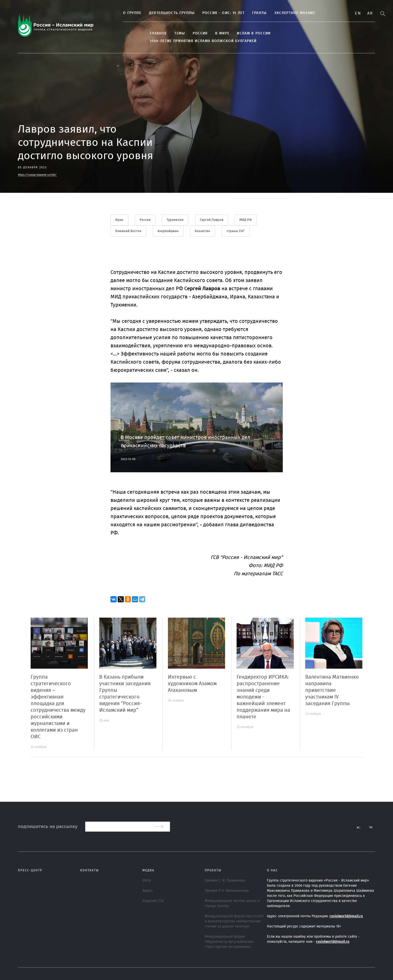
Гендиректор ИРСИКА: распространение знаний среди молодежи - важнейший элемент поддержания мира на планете (263, 697)
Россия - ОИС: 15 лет (210, 14)
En (358, 13)
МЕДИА (148, 870)
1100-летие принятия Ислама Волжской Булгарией (318, 34)
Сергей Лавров (212, 220)
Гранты (246, 14)
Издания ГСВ (153, 901)
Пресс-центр (30, 870)
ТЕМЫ (166, 34)
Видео (148, 890)
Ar (370, 13)
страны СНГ (236, 231)
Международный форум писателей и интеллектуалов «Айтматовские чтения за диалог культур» (234, 921)
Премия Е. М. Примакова (225, 880)
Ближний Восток (128, 231)
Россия (187, 34)
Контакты (90, 870)
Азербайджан (168, 231)
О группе (119, 14)
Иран (119, 220)
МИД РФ (246, 220)
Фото (147, 880)
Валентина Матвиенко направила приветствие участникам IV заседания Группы (332, 690)
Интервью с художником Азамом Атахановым (192, 683)
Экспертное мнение (281, 14)
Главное (145, 34)
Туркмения (176, 220)
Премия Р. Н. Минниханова (227, 890)
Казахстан (203, 231)
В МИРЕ (209, 34)
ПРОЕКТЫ (213, 870)
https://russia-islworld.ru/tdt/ (37, 175)
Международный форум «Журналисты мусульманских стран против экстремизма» (229, 941)
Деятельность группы (158, 14)
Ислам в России (240, 34)
